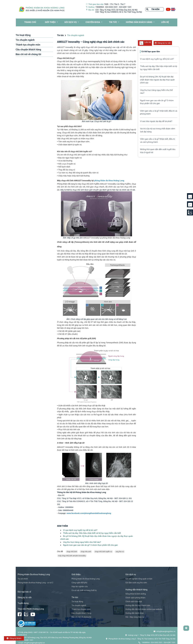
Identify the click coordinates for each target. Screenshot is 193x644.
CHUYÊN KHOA (93, 22)
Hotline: (92, 7)
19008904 (100, 7)
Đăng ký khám (14, 638)
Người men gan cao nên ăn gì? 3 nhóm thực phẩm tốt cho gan (90, 545)
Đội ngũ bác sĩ (24, 592)
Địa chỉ (91, 10)
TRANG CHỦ (30, 22)
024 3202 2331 (111, 7)
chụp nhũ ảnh (72, 552)
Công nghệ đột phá (79, 583)
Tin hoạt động (23, 35)
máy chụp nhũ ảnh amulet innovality (72, 556)
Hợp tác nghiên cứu (80, 586)
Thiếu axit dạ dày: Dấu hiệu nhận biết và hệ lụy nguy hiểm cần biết (92, 533)
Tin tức (113, 22)
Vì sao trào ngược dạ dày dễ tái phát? (156, 121)
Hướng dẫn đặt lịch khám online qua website (144, 609)
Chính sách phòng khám (135, 598)
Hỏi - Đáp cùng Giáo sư (135, 617)
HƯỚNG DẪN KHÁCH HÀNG (139, 22)
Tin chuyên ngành (25, 40)
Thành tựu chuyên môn (28, 45)
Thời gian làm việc (96, 4)
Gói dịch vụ (71, 22)
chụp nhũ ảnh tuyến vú (103, 552)
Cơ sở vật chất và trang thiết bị (84, 590)
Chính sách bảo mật (134, 602)
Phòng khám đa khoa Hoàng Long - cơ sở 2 (35, 583)
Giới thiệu (50, 22)
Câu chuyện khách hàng (28, 49)
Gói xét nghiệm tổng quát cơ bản (139, 579)
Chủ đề (60, 551)
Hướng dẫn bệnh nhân (135, 613)
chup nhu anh (86, 552)
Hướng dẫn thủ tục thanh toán (138, 605)
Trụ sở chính (23, 579)
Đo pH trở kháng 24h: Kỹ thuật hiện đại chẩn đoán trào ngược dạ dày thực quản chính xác (157, 80)
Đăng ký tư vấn (163, 43)
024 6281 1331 (125, 7)
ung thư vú (120, 552)
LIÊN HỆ (165, 22)
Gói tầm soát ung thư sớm (136, 583)
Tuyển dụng (23, 603)
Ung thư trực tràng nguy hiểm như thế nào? (82, 542)
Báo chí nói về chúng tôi (28, 54)
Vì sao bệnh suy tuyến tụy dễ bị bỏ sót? (80, 530)
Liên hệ (145, 43)
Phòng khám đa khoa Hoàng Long (86, 579)
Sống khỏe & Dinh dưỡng (136, 594)
